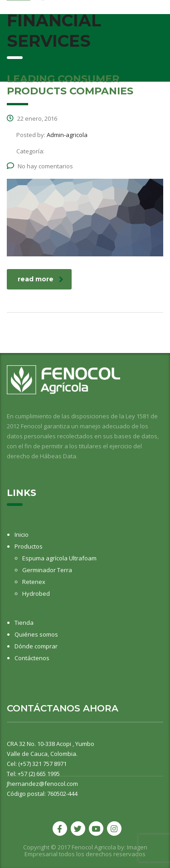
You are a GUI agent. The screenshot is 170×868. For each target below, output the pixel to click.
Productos (29, 546)
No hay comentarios (40, 166)
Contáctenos (32, 658)
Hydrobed (36, 593)
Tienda (24, 623)
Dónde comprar (36, 646)
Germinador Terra (47, 570)
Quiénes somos (36, 634)
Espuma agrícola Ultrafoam (59, 558)
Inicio (22, 535)
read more (41, 279)
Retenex (34, 582)
